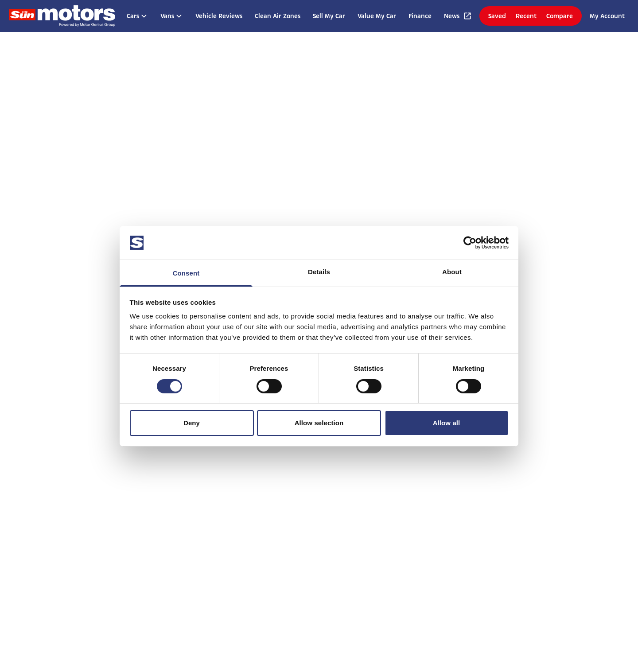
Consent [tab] (186, 273)
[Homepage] (62, 16)
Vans (172, 16)
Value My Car (377, 16)
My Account (607, 16)
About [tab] (452, 272)
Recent (526, 16)
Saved (497, 16)
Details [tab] (319, 272)
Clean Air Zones (278, 16)
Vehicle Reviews (219, 16)
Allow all (447, 423)
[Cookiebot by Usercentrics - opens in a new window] (470, 243)
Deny (192, 423)
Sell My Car (329, 16)
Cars (137, 16)
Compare (560, 16)
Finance (420, 16)
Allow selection (319, 423)
